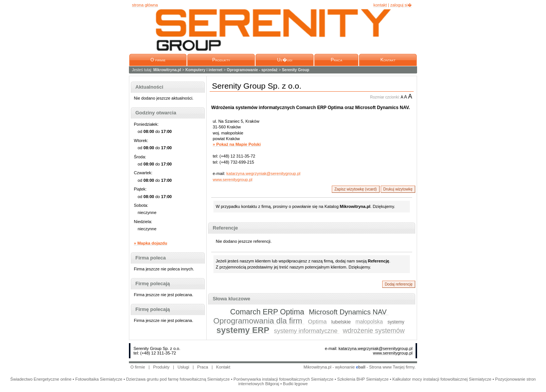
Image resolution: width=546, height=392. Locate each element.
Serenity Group (295, 70)
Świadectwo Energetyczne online (41, 379)
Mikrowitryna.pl (167, 70)
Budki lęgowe (295, 384)
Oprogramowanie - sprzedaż (252, 70)
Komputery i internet (204, 70)
